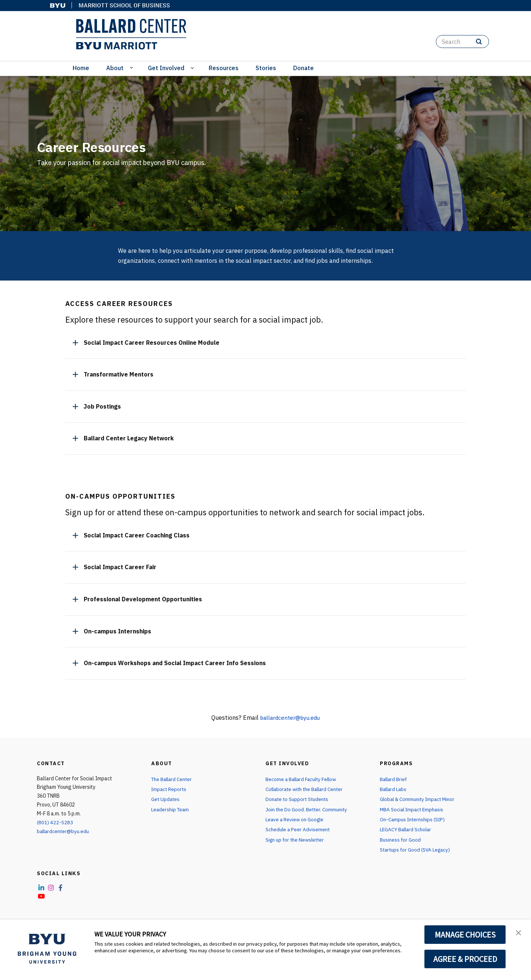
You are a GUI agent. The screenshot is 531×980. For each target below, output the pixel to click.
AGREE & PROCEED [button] (465, 959)
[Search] (462, 42)
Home (81, 68)
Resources (224, 68)
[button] (519, 933)
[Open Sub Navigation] (133, 67)
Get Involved (166, 68)
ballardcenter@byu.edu (290, 718)
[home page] (131, 34)
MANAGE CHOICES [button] (465, 935)
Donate (303, 68)
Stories (266, 68)
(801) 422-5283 (55, 822)
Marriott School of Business (124, 5)
